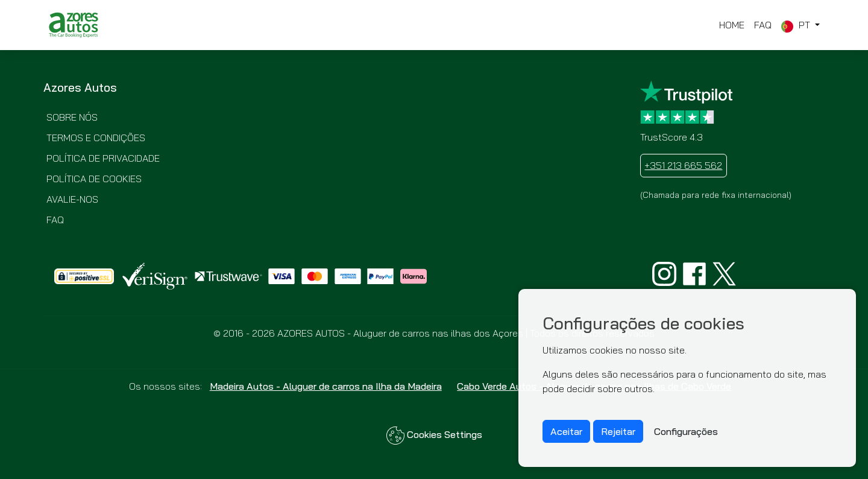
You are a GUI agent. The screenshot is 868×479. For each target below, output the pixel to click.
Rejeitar (618, 431)
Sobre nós (72, 117)
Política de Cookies (94, 179)
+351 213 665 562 (683, 165)
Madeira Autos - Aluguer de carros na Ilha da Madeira (326, 386)
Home (732, 25)
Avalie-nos (72, 199)
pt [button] (797, 25)
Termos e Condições (96, 138)
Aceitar (566, 431)
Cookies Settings (434, 436)
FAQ (763, 25)
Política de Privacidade (103, 158)
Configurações (686, 431)
